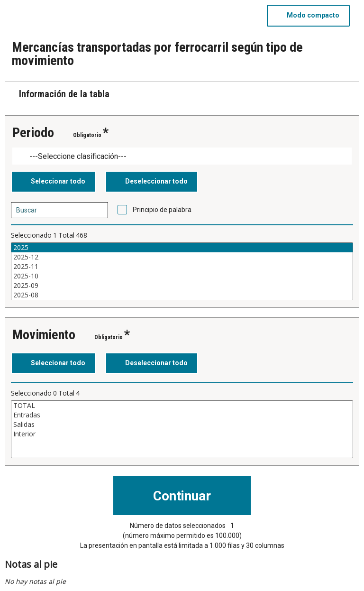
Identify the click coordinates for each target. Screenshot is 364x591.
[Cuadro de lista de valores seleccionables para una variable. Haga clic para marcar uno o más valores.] (182, 271)
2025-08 (182, 295)
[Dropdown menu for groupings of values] (182, 156)
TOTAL (182, 406)
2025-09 (182, 286)
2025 (182, 248)
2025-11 (182, 267)
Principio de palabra (162, 210)
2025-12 (182, 257)
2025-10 (182, 276)
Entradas (182, 415)
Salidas (182, 425)
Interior (182, 434)
